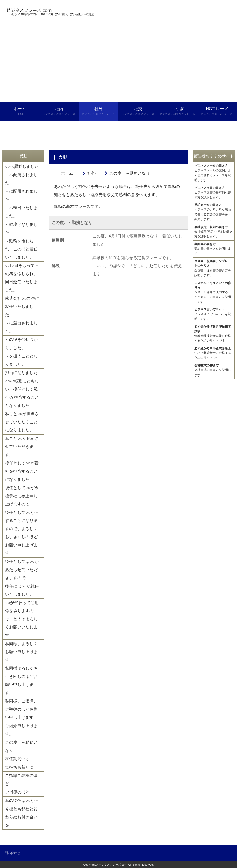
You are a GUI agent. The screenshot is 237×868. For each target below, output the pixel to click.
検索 (20, 130)
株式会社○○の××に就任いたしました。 (22, 306)
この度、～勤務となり (21, 746)
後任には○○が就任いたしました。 (22, 590)
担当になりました (21, 373)
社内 (59, 111)
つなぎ (178, 111)
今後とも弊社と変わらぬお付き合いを (21, 817)
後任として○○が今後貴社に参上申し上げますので (22, 496)
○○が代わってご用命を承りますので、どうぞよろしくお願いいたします (22, 619)
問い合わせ (12, 853)
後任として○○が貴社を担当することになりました (22, 471)
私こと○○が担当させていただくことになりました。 (22, 422)
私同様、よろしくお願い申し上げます (21, 652)
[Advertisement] (119, 64)
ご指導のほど (17, 792)
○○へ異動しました (22, 166)
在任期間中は (17, 759)
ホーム (20, 111)
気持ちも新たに (19, 767)
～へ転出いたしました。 (21, 212)
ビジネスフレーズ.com (113, 865)
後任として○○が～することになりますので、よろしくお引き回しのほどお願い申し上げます (22, 533)
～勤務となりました (21, 228)
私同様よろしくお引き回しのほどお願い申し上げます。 (21, 680)
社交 (138, 111)
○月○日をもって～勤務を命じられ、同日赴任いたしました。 (22, 278)
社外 (99, 111)
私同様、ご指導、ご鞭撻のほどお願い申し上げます (21, 709)
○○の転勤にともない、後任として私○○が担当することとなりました (22, 393)
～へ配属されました (21, 179)
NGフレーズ (217, 111)
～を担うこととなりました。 (21, 360)
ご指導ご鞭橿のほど (21, 780)
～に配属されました (21, 195)
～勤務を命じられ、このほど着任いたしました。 (21, 249)
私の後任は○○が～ (22, 800)
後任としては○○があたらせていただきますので (22, 570)
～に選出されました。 (21, 327)
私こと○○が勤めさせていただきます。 (22, 447)
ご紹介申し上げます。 (21, 730)
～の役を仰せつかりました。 (21, 344)
